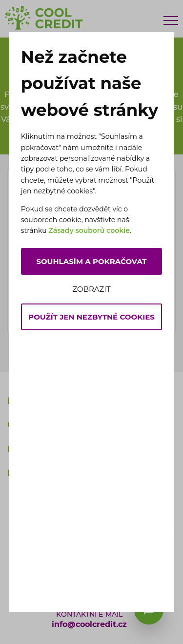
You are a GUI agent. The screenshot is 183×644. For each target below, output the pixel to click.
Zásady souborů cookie (89, 230)
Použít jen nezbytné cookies (91, 317)
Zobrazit (91, 289)
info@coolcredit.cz (89, 625)
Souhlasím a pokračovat (91, 261)
